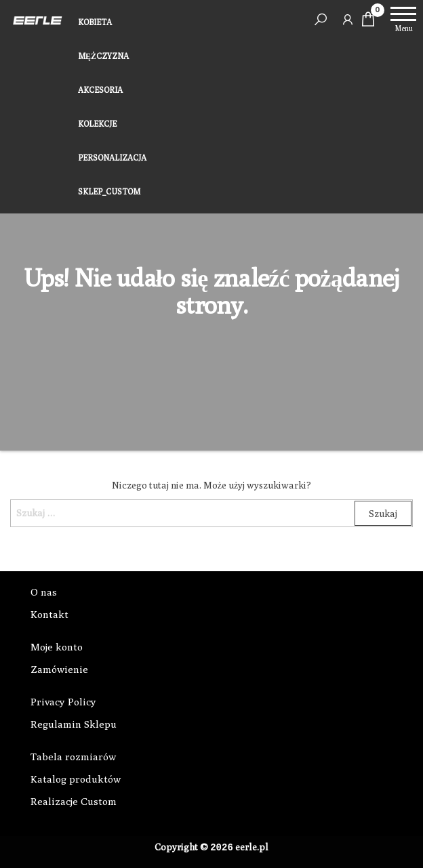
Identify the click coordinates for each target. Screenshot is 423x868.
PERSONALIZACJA (112, 158)
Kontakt (49, 614)
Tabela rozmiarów (73, 757)
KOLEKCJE (97, 124)
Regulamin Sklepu (74, 724)
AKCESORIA (100, 90)
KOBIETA (95, 22)
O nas (44, 592)
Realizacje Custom (74, 801)
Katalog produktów (76, 779)
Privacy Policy (63, 702)
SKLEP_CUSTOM (109, 191)
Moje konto (57, 647)
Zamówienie (59, 669)
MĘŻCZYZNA (103, 56)
